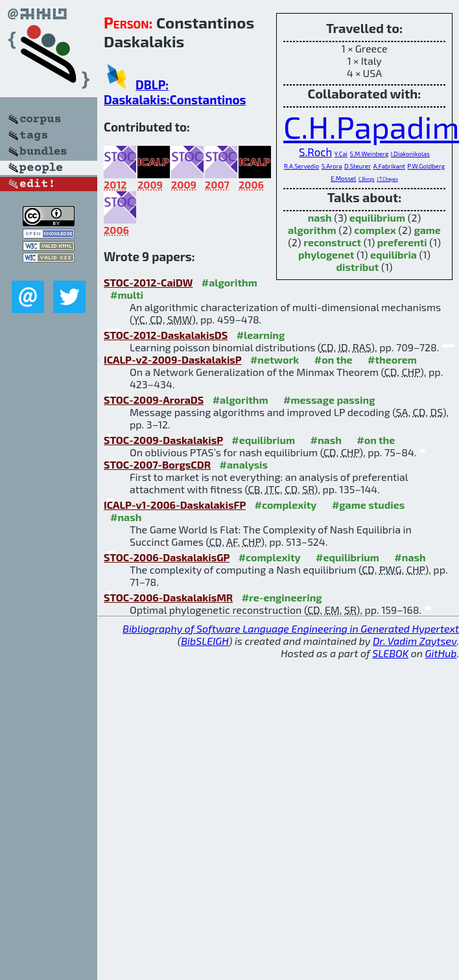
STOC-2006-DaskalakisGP (167, 557)
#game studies (368, 505)
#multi (127, 295)
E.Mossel (343, 178)
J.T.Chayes (387, 179)
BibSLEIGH (205, 641)
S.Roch (315, 152)
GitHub (441, 653)
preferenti (402, 242)
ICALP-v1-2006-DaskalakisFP (175, 505)
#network (275, 359)
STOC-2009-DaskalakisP (163, 440)
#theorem (392, 359)
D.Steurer (358, 166)
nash (320, 217)
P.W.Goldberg (426, 166)
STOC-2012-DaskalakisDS (166, 335)
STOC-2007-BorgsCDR (157, 464)
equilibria (394, 254)
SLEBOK (390, 653)
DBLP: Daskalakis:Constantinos (175, 92)
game (427, 230)
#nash (326, 440)
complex (375, 230)
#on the (334, 359)
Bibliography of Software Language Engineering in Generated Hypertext (291, 628)
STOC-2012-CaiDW (148, 282)
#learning (261, 335)
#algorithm (230, 282)
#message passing (329, 400)
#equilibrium (263, 440)
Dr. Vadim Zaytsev (415, 641)
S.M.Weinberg (370, 154)
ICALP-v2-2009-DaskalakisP (172, 359)
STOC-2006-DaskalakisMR (168, 597)
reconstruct (332, 242)
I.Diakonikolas (410, 154)
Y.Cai (341, 154)
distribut (358, 267)
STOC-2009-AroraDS (154, 400)
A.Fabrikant (389, 166)
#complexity (285, 505)
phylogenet (326, 254)
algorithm (312, 230)
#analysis (244, 464)
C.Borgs (367, 179)
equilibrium (377, 217)
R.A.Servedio (301, 166)
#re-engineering (282, 597)
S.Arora (332, 166)
